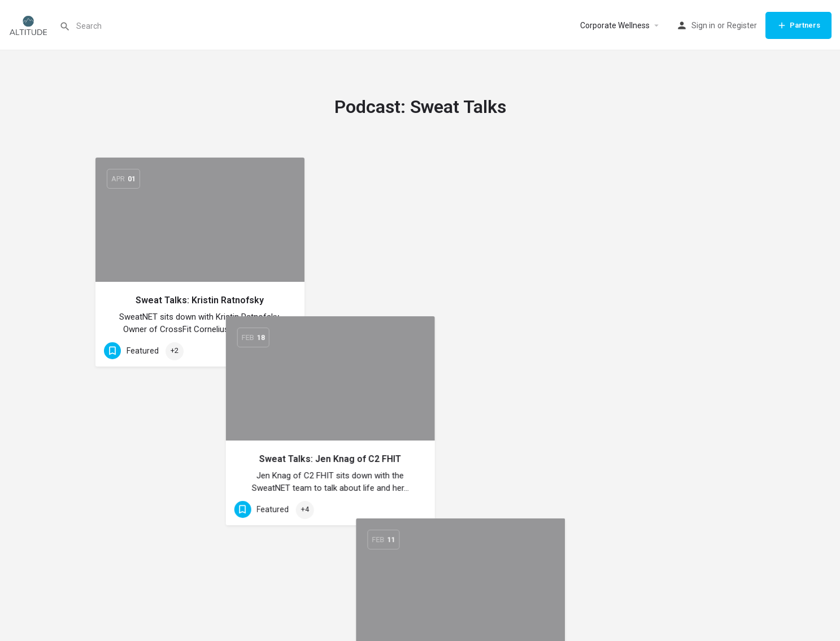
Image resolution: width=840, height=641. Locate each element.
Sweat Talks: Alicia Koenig (640, 300)
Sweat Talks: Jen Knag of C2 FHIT (420, 300)
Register (742, 25)
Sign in (703, 25)
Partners (798, 25)
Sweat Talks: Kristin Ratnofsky (200, 300)
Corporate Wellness (615, 25)
